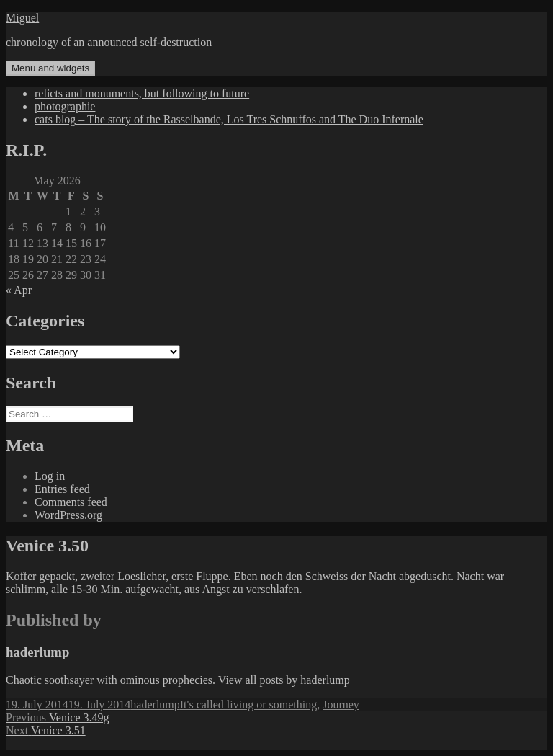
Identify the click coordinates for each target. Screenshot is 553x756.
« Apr (19, 290)
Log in (50, 476)
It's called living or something (248, 704)
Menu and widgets (50, 68)
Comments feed (71, 502)
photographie (65, 106)
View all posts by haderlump (284, 680)
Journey (341, 704)
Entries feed (62, 489)
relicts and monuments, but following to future (142, 93)
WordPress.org (68, 515)
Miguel (22, 18)
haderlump (155, 704)
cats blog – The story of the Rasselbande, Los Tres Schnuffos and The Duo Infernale (229, 119)
